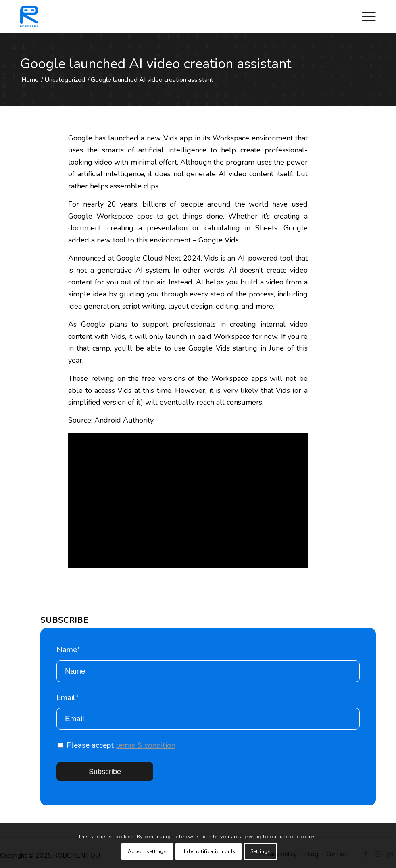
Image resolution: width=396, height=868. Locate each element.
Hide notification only (208, 851)
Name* (208, 663)
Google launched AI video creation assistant (156, 64)
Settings (261, 851)
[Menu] (365, 17)
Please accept (117, 745)
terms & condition (146, 745)
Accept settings (147, 851)
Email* (208, 711)
